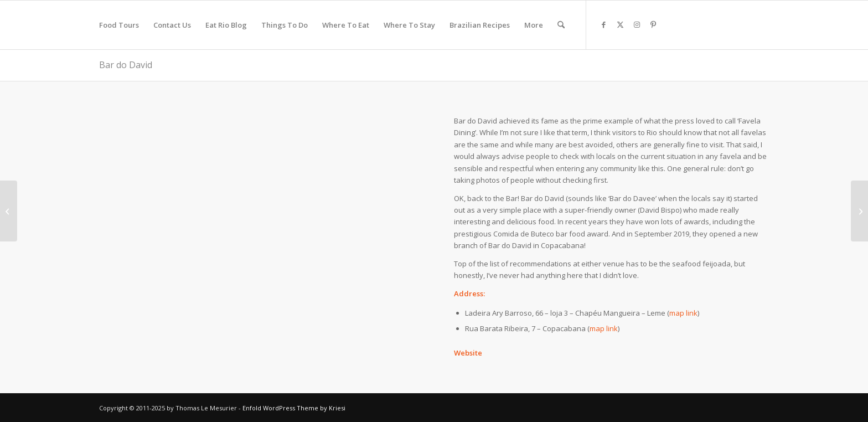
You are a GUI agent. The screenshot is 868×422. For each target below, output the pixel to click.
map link (683, 313)
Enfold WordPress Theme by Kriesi (294, 408)
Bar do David (126, 65)
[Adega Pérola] (859, 211)
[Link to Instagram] (637, 24)
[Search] (561, 25)
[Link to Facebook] (603, 24)
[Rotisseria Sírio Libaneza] (9, 211)
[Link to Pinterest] (653, 24)
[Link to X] (620, 24)
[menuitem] (119, 25)
